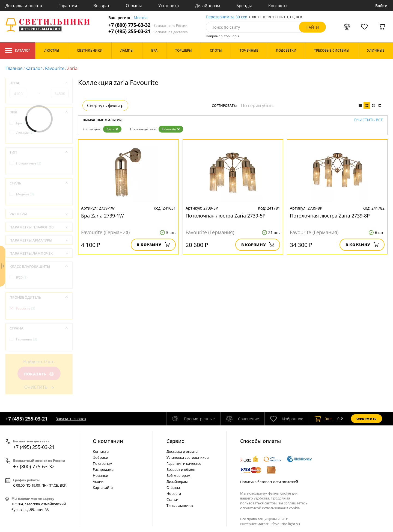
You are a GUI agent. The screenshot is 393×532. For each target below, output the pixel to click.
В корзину (153, 245)
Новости (174, 493)
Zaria (112, 129)
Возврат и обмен (181, 469)
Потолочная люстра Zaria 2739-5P (226, 216)
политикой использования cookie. (272, 508)
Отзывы (134, 5)
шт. (324, 419)
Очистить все (368, 120)
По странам (103, 463)
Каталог (18, 51)
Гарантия (68, 5)
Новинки (100, 475)
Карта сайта (103, 487)
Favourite (55, 68)
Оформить (367, 419)
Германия (27, 339)
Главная (14, 68)
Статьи (172, 499)
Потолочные (29, 163)
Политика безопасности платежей (269, 482)
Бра (21, 123)
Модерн (25, 194)
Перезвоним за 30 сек (226, 17)
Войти (381, 6)
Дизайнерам (208, 5)
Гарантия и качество (184, 463)
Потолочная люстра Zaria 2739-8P (330, 216)
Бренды (244, 5)
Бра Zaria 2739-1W (102, 216)
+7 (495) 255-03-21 (148, 31)
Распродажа (103, 469)
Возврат (101, 5)
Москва (141, 18)
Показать (39, 374)
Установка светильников (187, 457)
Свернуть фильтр (105, 105)
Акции (98, 481)
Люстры (25, 132)
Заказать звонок (71, 419)
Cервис (175, 441)
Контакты (278, 5)
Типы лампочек (180, 505)
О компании (108, 441)
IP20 (22, 277)
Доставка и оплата (24, 5)
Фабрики (100, 457)
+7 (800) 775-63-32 (148, 25)
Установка (169, 5)
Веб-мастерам (178, 475)
